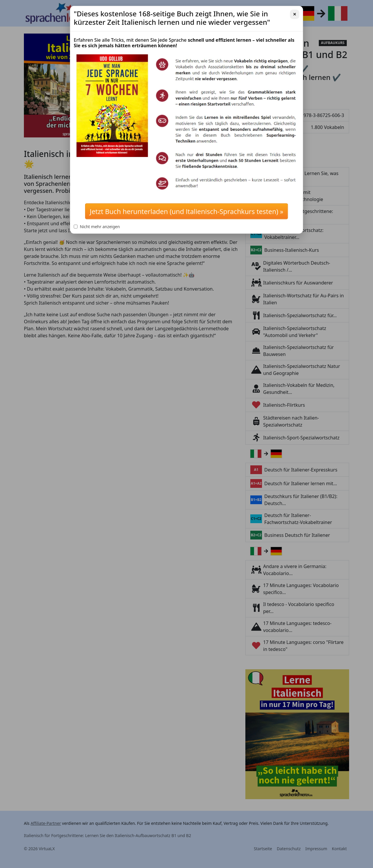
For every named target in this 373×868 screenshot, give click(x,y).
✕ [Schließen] (295, 14)
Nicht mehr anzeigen (97, 227)
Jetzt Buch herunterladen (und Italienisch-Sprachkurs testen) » (186, 211)
